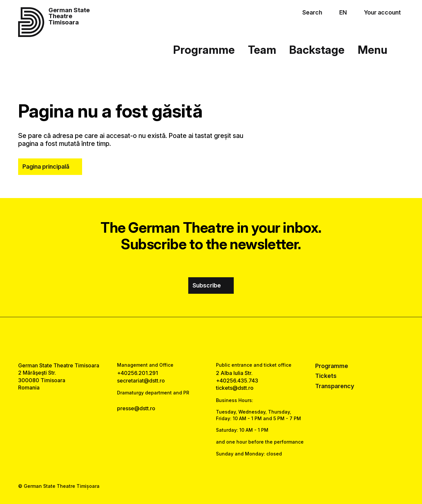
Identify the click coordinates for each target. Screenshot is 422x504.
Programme (204, 50)
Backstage (317, 50)
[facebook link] (192, 339)
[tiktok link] (230, 339)
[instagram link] (211, 339)
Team (262, 50)
